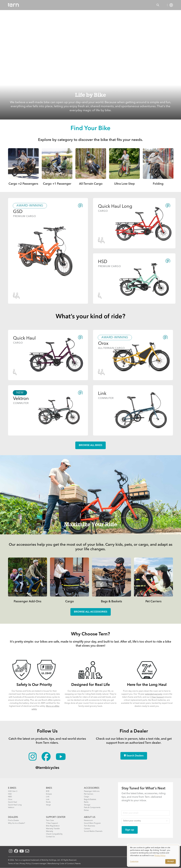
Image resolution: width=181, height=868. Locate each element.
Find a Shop (71, 5)
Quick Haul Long (15, 805)
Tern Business (89, 826)
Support (99, 5)
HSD (10, 794)
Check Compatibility (54, 834)
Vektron (11, 807)
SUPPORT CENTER (56, 817)
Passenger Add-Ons (28, 602)
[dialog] (153, 855)
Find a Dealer (14, 820)
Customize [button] (134, 861)
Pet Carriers (153, 602)
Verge (48, 805)
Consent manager (39, 864)
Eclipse (49, 794)
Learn (86, 5)
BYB (48, 791)
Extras (86, 810)
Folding (158, 184)
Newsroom (88, 820)
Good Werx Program (92, 823)
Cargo (70, 602)
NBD (10, 797)
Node (48, 802)
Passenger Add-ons (92, 791)
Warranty (50, 831)
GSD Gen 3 (13, 791)
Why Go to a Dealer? (17, 823)
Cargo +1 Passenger (57, 184)
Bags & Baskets (111, 602)
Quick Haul (13, 802)
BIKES (49, 788)
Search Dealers (134, 756)
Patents (78, 864)
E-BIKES (12, 788)
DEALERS (13, 817)
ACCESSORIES (92, 788)
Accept (171, 861)
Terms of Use (13, 864)
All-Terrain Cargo (91, 184)
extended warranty (154, 694)
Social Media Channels (93, 831)
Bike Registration (53, 826)
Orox (10, 799)
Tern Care (50, 820)
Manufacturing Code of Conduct (61, 864)
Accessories (53, 5)
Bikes (38, 5)
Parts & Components (92, 807)
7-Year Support (157, 697)
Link (48, 797)
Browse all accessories (91, 612)
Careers (87, 829)
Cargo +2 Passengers (23, 184)
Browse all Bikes (90, 445)
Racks (86, 802)
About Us (90, 817)
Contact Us (50, 837)
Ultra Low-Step (124, 184)
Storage (87, 805)
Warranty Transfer (53, 829)
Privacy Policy (25, 864)
